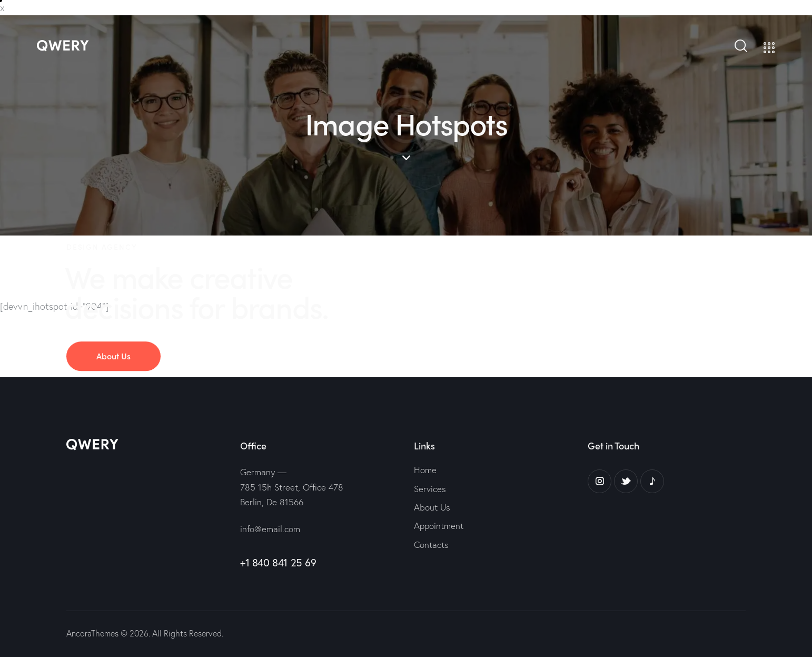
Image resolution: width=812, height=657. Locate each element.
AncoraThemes (92, 633)
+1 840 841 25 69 (278, 562)
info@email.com (270, 529)
